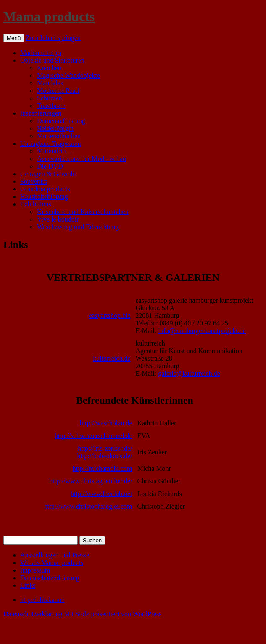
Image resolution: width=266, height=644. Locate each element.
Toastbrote (51, 106)
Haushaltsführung (44, 197)
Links (28, 585)
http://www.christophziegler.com (88, 506)
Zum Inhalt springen (53, 38)
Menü (14, 38)
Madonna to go (41, 53)
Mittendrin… (55, 151)
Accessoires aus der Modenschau (82, 159)
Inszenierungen (41, 113)
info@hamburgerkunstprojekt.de (202, 331)
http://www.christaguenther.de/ (91, 481)
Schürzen (50, 98)
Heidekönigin (55, 128)
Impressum (35, 570)
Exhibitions (36, 204)
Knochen (49, 68)
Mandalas (50, 83)
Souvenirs (34, 181)
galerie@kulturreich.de (189, 373)
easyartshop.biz (109, 315)
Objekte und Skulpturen (52, 60)
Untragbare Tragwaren (50, 144)
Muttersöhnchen (59, 136)
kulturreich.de (112, 358)
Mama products (49, 16)
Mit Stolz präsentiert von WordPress (113, 614)
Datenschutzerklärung (50, 578)
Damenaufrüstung (61, 121)
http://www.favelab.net (101, 494)
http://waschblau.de (106, 423)
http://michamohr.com (103, 468)
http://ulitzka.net (42, 600)
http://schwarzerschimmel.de (93, 436)
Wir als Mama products (52, 563)
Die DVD (50, 166)
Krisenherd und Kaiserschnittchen (83, 212)
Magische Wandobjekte (68, 75)
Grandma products (45, 189)
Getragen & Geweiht (48, 174)
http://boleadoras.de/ (104, 456)
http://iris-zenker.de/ (105, 448)
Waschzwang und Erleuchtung (78, 227)
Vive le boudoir (58, 219)
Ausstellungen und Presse (55, 555)
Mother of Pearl (58, 91)
